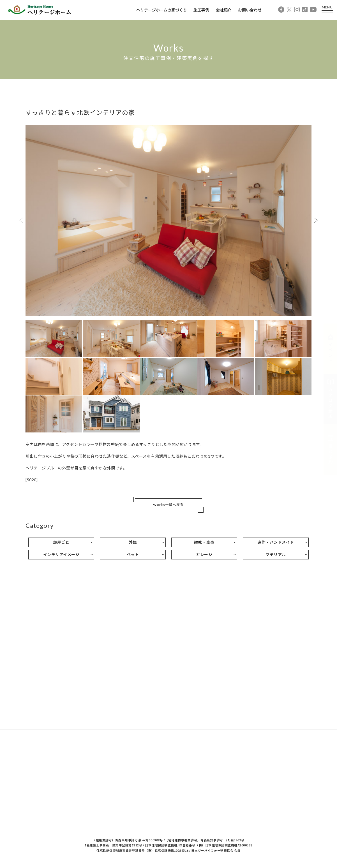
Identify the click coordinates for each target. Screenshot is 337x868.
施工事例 (201, 10)
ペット (133, 555)
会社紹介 (224, 10)
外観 (133, 542)
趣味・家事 (204, 542)
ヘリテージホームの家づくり (161, 10)
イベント (331, 349)
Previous (21, 220)
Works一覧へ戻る (168, 505)
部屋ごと (61, 542)
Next (316, 220)
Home (22, 84)
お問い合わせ (250, 10)
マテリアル (276, 555)
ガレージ (204, 555)
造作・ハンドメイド (276, 542)
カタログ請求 (331, 399)
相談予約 (331, 450)
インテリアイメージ (61, 555)
